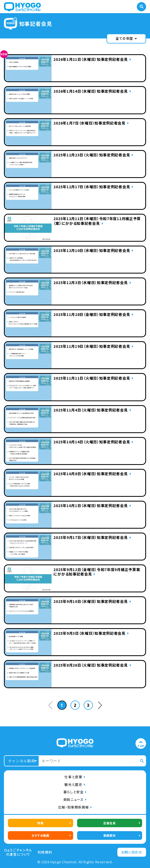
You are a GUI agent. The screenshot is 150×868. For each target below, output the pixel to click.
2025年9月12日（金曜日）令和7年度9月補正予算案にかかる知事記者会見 (97, 572)
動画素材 (109, 835)
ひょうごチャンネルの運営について (18, 852)
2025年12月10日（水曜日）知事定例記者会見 (92, 251)
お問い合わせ (132, 852)
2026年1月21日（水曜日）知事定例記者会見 (91, 59)
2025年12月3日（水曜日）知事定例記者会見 (91, 283)
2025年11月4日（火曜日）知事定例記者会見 (91, 410)
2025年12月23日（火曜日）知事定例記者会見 (92, 155)
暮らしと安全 (74, 792)
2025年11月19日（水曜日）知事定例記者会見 (92, 346)
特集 (40, 823)
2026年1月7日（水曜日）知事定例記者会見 (89, 123)
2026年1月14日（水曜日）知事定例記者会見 (91, 91)
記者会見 (109, 823)
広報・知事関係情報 (74, 807)
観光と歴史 (73, 784)
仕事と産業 (73, 777)
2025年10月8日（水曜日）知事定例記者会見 (91, 474)
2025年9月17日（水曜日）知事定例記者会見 (91, 538)
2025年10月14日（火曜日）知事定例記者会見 (92, 442)
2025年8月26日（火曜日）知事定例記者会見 (91, 665)
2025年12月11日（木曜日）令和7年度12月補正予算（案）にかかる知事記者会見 (97, 221)
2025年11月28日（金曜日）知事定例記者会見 (92, 315)
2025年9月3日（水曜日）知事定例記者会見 (89, 633)
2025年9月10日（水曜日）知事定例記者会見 (91, 602)
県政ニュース (74, 799)
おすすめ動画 (40, 835)
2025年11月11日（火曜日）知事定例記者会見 (92, 378)
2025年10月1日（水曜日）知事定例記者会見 (91, 506)
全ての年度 (126, 38)
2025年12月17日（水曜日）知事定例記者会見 (92, 187)
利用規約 (45, 852)
